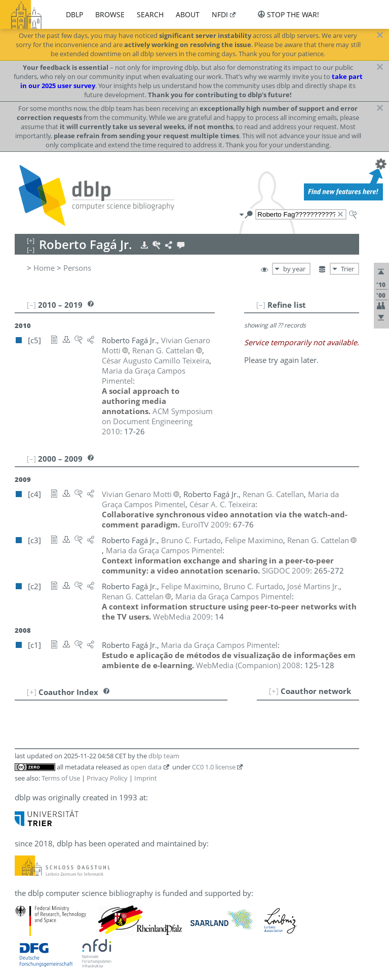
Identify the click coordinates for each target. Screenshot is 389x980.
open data (146, 767)
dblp (74, 14)
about (188, 14)
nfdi (220, 14)
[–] (261, 305)
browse (110, 14)
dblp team (164, 756)
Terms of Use (61, 778)
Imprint (146, 778)
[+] (274, 691)
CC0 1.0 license (214, 767)
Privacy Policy (107, 778)
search (150, 14)
